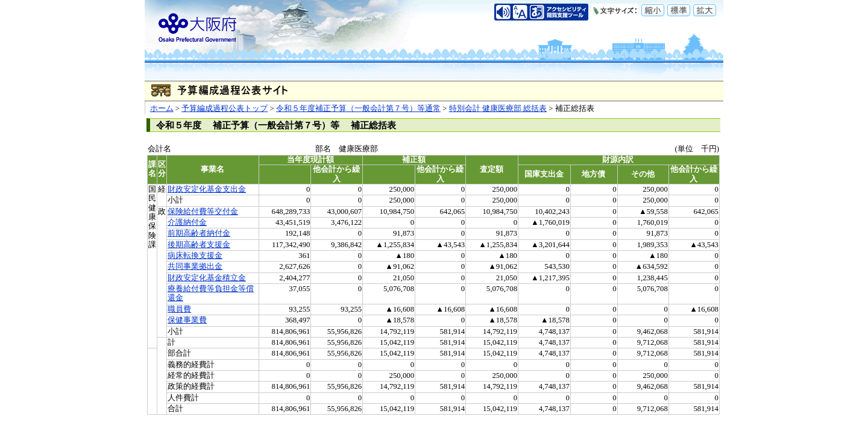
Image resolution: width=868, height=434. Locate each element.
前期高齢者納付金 (199, 233)
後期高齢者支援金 (199, 245)
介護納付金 (187, 222)
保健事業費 (187, 320)
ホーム (162, 108)
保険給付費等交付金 (203, 212)
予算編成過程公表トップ (225, 108)
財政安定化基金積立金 (207, 278)
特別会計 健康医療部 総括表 (498, 108)
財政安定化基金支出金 (207, 189)
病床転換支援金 (195, 256)
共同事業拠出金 (195, 266)
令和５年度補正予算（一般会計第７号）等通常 (358, 108)
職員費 (179, 309)
